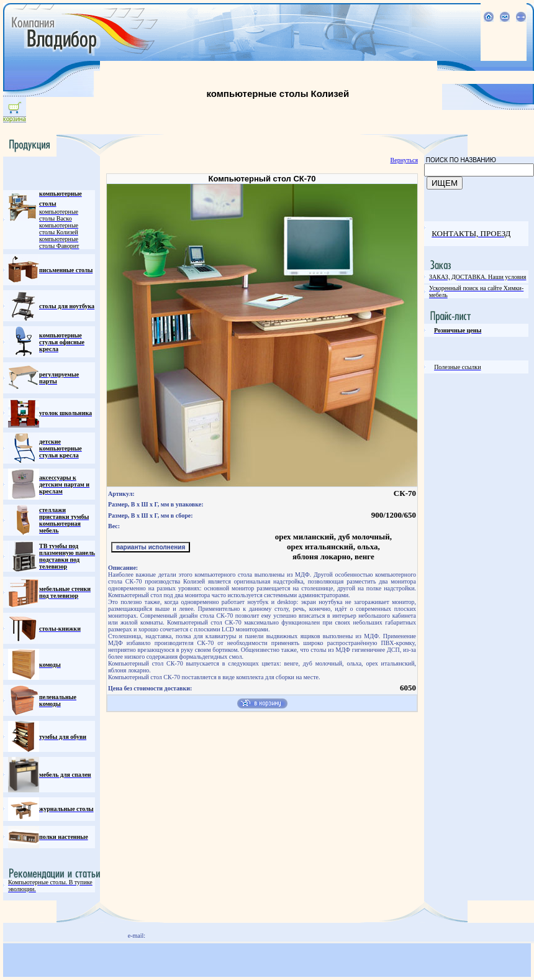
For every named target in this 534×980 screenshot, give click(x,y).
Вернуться (404, 160)
